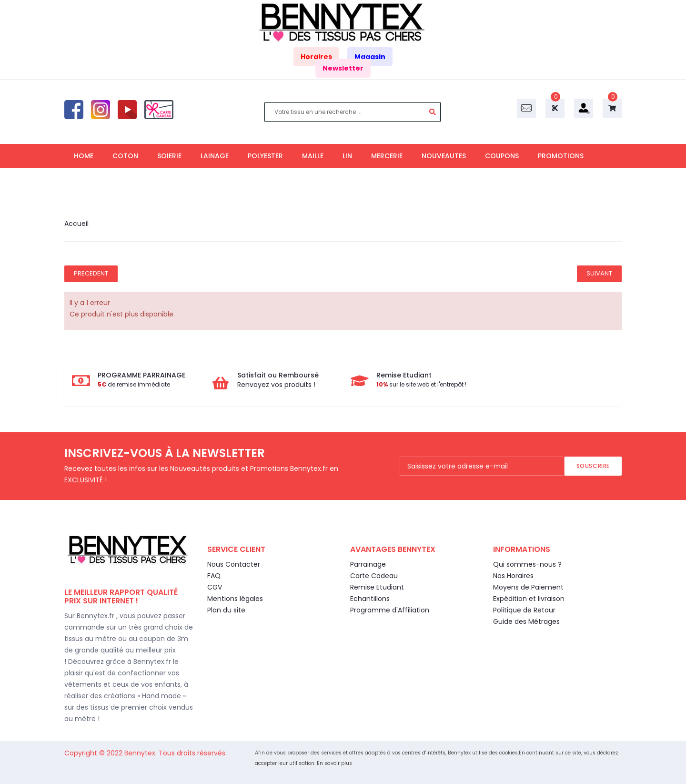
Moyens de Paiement (528, 587)
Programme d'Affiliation (390, 610)
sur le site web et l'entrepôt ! (421, 384)
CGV (215, 587)
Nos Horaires (513, 576)
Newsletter (343, 68)
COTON (125, 156)
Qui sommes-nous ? (527, 564)
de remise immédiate (134, 384)
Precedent (91, 273)
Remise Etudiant (377, 587)
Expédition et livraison (529, 599)
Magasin (370, 57)
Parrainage (368, 564)
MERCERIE (387, 156)
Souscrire (593, 466)
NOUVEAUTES (444, 156)
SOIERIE (169, 156)
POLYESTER (265, 156)
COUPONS (502, 156)
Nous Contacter (234, 564)
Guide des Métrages (526, 621)
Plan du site (226, 610)
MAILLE (313, 156)
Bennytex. (141, 753)
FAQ (214, 576)
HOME (84, 156)
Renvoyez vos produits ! (276, 385)
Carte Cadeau (374, 576)
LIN (347, 156)
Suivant (599, 273)
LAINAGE (215, 156)
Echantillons (370, 599)
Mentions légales (235, 599)
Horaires (316, 57)
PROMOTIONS (561, 156)
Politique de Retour (524, 610)
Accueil (76, 224)
